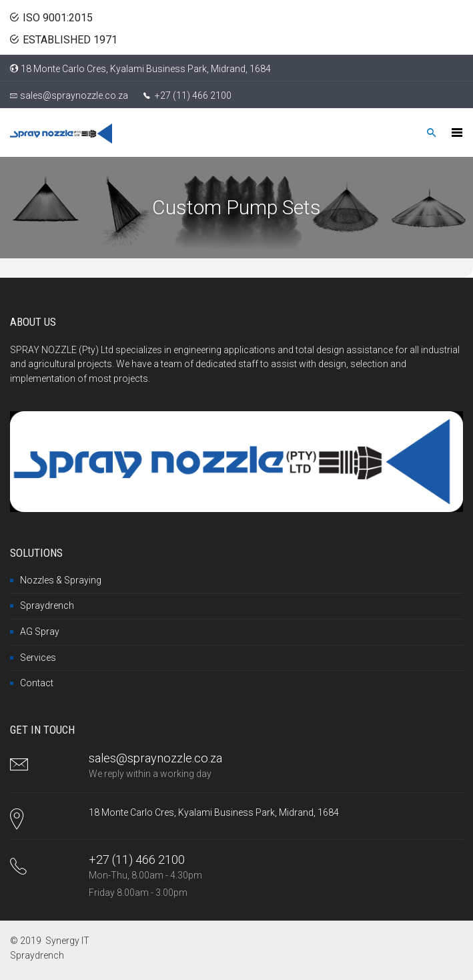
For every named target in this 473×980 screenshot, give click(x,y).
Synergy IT (67, 941)
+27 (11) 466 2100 (192, 95)
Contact (37, 683)
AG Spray (40, 632)
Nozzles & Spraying (61, 580)
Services (38, 658)
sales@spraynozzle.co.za (74, 95)
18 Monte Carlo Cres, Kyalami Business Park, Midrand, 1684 (146, 69)
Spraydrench (47, 605)
